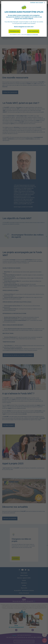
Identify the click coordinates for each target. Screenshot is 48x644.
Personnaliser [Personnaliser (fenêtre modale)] (14, 31)
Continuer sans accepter (38, 3)
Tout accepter (33, 31)
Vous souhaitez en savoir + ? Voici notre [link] (24, 35)
